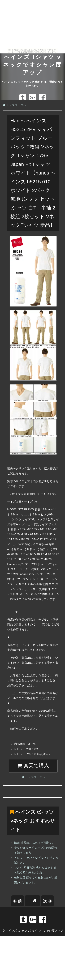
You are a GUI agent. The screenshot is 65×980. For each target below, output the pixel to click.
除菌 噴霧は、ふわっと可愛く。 (34, 843)
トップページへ (14, 105)
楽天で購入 (33, 766)
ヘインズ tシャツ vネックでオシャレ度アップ (32, 65)
